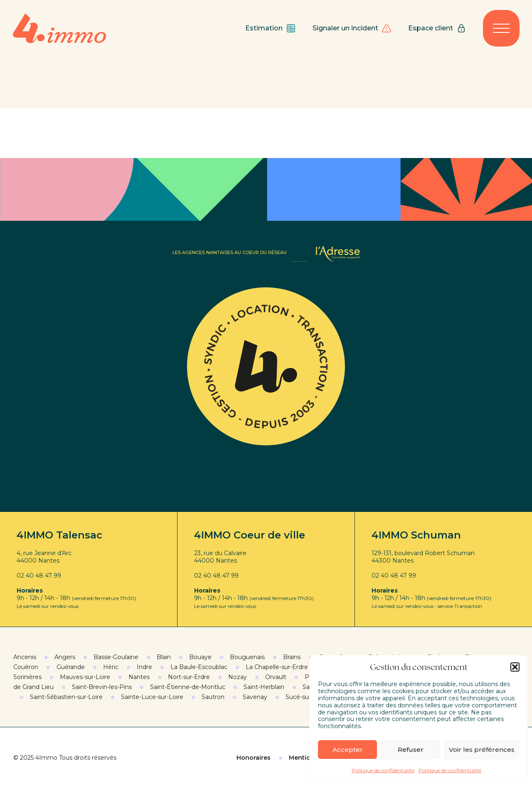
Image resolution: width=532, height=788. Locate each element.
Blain (164, 657)
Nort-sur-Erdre (189, 677)
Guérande (71, 667)
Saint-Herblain (264, 687)
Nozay (238, 677)
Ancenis (25, 657)
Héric (111, 667)
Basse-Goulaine (116, 657)
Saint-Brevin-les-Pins (102, 687)
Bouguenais (247, 657)
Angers (65, 657)
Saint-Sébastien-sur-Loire (66, 697)
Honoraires (254, 758)
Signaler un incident (352, 28)
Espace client (437, 28)
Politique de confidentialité (383, 770)
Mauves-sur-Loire (85, 677)
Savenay (255, 697)
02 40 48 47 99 (39, 576)
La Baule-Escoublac (199, 667)
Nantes (139, 677)
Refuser (411, 750)
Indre (144, 667)
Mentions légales (315, 758)
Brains (292, 657)
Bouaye (200, 657)
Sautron (213, 697)
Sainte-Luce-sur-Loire (152, 697)
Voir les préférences (482, 750)
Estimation (271, 28)
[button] (515, 667)
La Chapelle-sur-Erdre (277, 667)
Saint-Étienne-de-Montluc (188, 687)
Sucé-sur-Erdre (307, 697)
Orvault (276, 677)
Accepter (348, 750)
